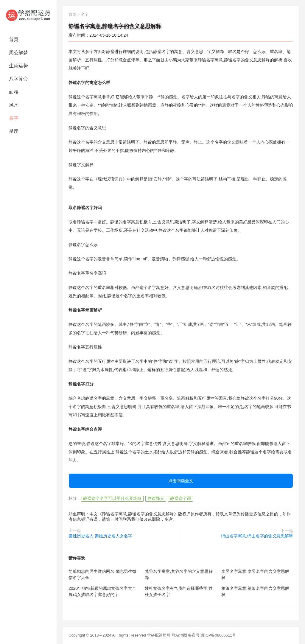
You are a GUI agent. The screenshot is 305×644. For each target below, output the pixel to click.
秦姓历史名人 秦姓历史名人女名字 (100, 536)
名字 (14, 118)
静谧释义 (156, 498)
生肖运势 (18, 66)
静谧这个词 (180, 498)
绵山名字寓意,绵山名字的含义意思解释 (257, 536)
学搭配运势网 (159, 635)
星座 (14, 131)
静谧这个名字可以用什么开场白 (112, 498)
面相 (14, 92)
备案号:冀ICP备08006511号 (212, 635)
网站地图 (179, 635)
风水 (14, 105)
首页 (14, 39)
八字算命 (18, 79)
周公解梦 (18, 53)
